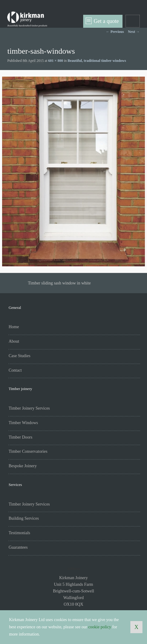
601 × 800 (56, 61)
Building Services (24, 518)
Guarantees (18, 547)
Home (14, 327)
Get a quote (102, 21)
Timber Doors (20, 437)
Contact (15, 370)
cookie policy (100, 627)
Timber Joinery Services (29, 408)
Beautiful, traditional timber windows (97, 61)
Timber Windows (23, 423)
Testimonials (19, 533)
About (14, 341)
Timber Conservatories (28, 451)
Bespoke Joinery (23, 466)
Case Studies (19, 356)
